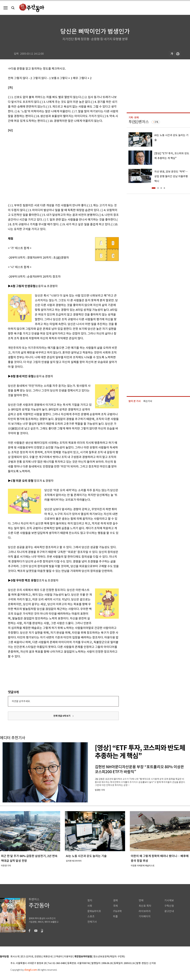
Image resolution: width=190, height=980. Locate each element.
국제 (115, 906)
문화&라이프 (94, 911)
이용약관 (68, 957)
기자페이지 (145, 916)
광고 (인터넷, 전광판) (31, 957)
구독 (156, 122)
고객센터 (58, 957)
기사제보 (169, 900)
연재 (141, 900)
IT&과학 (117, 911)
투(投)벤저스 (139, 122)
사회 (90, 906)
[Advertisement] (30, 167)
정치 (90, 900)
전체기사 (92, 922)
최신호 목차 (145, 906)
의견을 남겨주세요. (21, 701)
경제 (115, 900)
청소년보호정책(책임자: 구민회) (109, 957)
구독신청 (169, 906)
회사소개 (15, 957)
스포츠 (91, 916)
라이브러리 (145, 911)
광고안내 (169, 911)
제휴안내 (48, 957)
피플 (115, 916)
